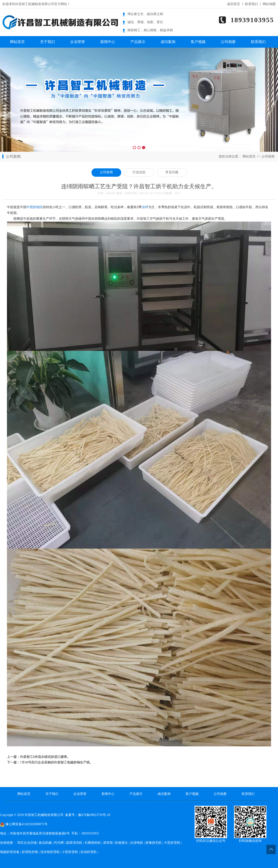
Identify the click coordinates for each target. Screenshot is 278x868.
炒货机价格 (30, 852)
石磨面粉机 (93, 843)
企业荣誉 (78, 42)
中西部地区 (35, 207)
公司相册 (228, 42)
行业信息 (139, 172)
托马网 (59, 843)
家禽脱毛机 (154, 843)
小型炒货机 (70, 852)
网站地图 (269, 4)
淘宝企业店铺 (27, 843)
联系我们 (251, 4)
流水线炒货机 (50, 852)
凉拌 (145, 207)
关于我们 (47, 42)
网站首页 (17, 42)
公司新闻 (268, 156)
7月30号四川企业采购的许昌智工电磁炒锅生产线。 (56, 762)
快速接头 (121, 843)
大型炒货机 (172, 843)
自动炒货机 (88, 852)
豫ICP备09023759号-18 (94, 815)
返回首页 (234, 4)
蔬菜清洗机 (74, 843)
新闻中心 (108, 42)
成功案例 (168, 42)
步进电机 (137, 843)
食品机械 (45, 843)
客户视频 (198, 42)
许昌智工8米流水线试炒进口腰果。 (45, 757)
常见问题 (172, 172)
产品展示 (138, 42)
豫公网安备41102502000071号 (24, 824)
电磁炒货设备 (10, 852)
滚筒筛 (108, 843)
